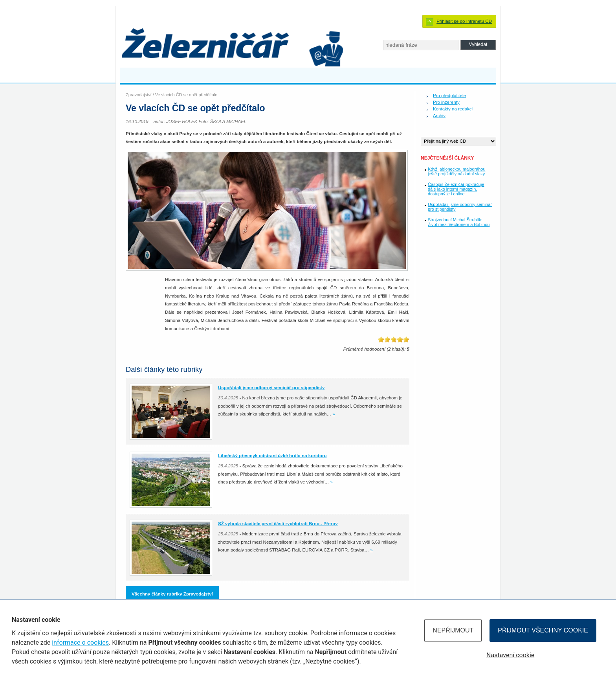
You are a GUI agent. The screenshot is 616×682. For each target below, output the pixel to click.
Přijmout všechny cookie (543, 630)
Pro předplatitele (449, 96)
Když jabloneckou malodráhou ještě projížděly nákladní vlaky (457, 171)
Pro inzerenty (446, 102)
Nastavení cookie (510, 655)
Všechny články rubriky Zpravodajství (172, 594)
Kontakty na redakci (453, 109)
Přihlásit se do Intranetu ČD (464, 21)
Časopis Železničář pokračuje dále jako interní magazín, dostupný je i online (456, 189)
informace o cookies (80, 642)
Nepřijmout (453, 630)
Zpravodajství (139, 95)
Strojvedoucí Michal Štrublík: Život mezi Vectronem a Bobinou (459, 222)
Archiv (439, 116)
